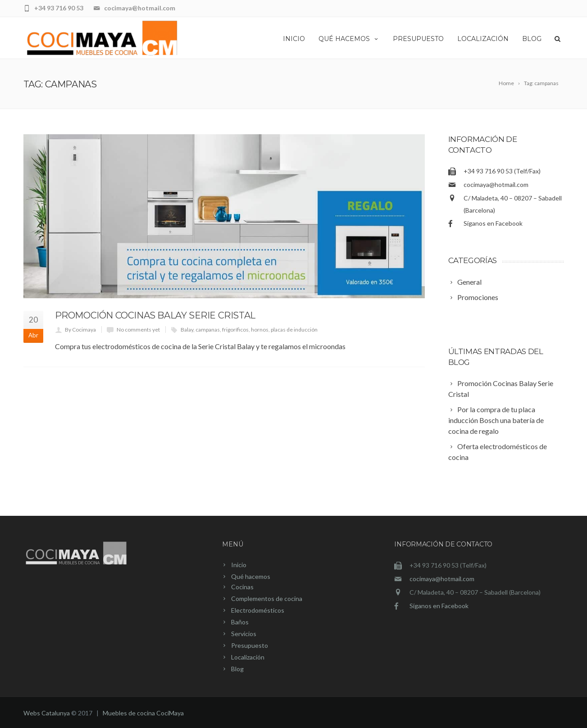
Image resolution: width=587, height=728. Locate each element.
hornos (260, 330)
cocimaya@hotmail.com (496, 184)
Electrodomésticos (258, 610)
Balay (187, 330)
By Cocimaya (80, 330)
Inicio (294, 39)
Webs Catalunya (47, 713)
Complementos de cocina (267, 598)
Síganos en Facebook (493, 223)
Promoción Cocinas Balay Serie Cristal (155, 315)
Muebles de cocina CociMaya (143, 713)
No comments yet (138, 330)
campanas (208, 330)
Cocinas (242, 587)
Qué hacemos (349, 39)
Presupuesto (418, 39)
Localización (483, 39)
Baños (240, 622)
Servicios (244, 634)
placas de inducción (294, 330)
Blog (532, 39)
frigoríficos (235, 330)
